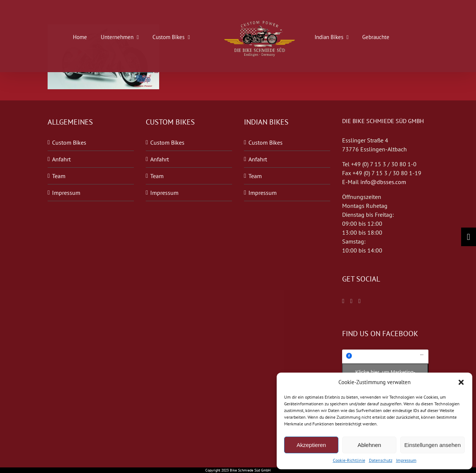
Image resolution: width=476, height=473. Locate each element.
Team (59, 176)
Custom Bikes (69, 142)
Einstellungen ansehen (432, 445)
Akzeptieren (311, 445)
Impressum (406, 460)
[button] (461, 382)
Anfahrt (61, 159)
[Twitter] (351, 301)
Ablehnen (369, 445)
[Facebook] (343, 301)
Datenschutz (381, 460)
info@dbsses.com (383, 182)
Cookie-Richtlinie (349, 460)
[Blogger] (360, 301)
